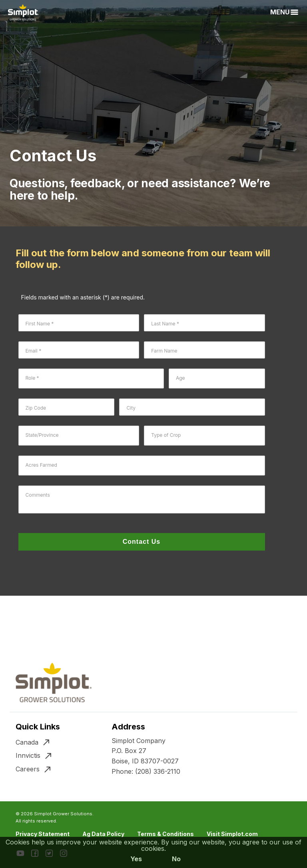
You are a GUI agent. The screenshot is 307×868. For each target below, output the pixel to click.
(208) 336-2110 (158, 771)
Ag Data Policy (103, 834)
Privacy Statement (43, 834)
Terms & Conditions (165, 834)
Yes (136, 859)
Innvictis (28, 755)
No (176, 859)
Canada (27, 742)
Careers (28, 769)
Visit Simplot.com (232, 834)
